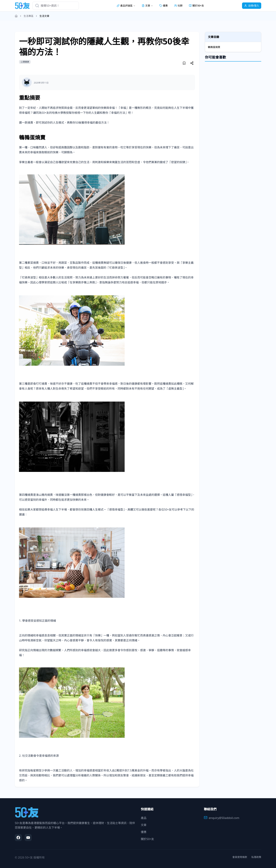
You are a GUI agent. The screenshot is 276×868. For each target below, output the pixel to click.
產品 (144, 818)
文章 (144, 825)
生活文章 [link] (44, 16)
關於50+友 (196, 6)
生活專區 (29, 16)
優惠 (164, 6)
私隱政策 (256, 857)
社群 (178, 6)
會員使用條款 (240, 857)
